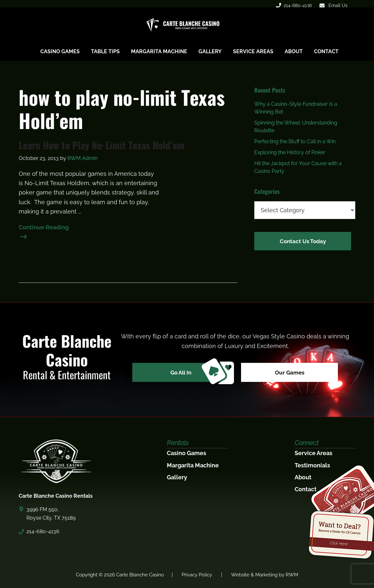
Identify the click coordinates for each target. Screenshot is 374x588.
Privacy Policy (197, 575)
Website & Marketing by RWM (265, 575)
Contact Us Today (303, 240)
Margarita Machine (193, 465)
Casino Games (187, 453)
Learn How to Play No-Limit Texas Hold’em (102, 145)
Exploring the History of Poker (290, 152)
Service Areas (313, 453)
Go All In (197, 373)
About (303, 477)
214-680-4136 (294, 5)
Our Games (292, 373)
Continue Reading (44, 228)
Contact (306, 489)
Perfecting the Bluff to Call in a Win (295, 141)
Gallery (177, 477)
